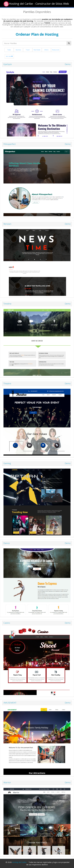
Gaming (7, 463)
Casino (7, 623)
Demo (68, 64)
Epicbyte (8, 64)
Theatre (7, 383)
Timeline (7, 304)
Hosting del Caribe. (19, 862)
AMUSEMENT (10, 703)
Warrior (7, 782)
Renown (7, 224)
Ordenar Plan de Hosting (37, 34)
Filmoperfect (10, 144)
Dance (7, 543)
